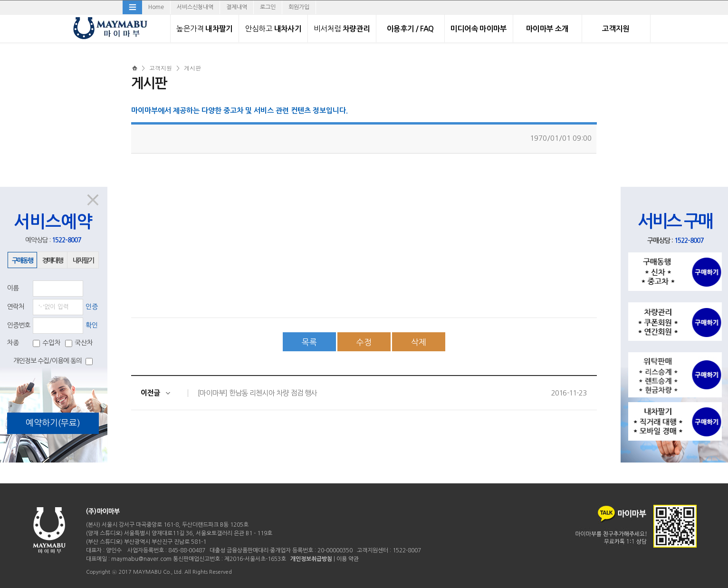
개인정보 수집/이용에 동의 (53, 361)
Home (156, 7)
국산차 (79, 343)
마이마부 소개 (547, 29)
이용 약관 (348, 559)
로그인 (268, 7)
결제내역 (237, 7)
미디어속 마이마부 (479, 29)
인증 (92, 307)
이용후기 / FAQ (410, 29)
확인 (92, 325)
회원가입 (299, 7)
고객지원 (616, 29)
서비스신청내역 (195, 7)
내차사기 (273, 29)
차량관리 (342, 29)
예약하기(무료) (53, 423)
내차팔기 (204, 29)
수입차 (47, 343)
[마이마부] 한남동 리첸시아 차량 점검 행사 (257, 393)
